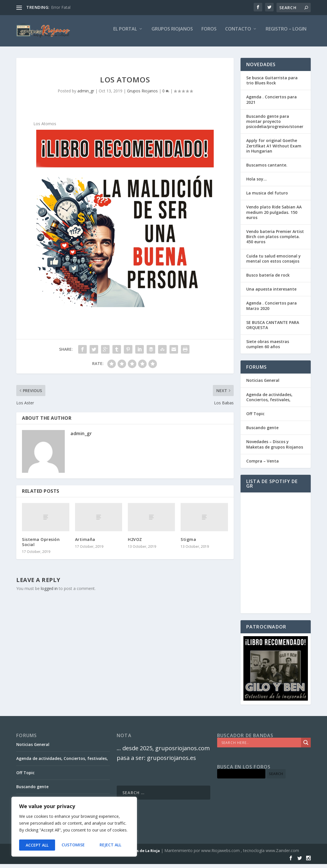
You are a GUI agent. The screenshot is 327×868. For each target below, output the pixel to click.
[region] (74, 828)
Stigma (188, 543)
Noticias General (263, 384)
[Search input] (261, 747)
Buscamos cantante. (267, 169)
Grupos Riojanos (142, 95)
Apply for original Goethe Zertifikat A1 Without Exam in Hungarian (274, 150)
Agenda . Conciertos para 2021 (272, 103)
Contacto (238, 33)
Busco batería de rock (268, 279)
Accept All (112, 845)
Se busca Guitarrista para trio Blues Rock (272, 84)
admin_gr (86, 95)
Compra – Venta (263, 465)
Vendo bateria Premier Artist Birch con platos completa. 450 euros (275, 241)
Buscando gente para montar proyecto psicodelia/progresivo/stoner (275, 125)
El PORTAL (125, 33)
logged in (49, 592)
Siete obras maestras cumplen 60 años (268, 348)
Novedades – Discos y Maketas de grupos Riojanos (275, 448)
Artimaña (85, 543)
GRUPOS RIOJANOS (172, 33)
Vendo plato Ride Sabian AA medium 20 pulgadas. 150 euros (274, 216)
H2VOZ (135, 543)
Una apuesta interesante (271, 293)
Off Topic (255, 418)
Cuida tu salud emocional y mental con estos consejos (273, 262)
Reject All (74, 845)
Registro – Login (286, 33)
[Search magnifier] (306, 747)
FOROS (209, 33)
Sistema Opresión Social (41, 546)
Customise (37, 845)
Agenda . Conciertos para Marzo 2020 (272, 310)
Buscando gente (262, 432)
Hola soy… (257, 183)
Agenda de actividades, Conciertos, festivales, (269, 401)
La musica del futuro (267, 197)
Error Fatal (61, 7)
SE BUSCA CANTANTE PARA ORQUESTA (273, 329)
